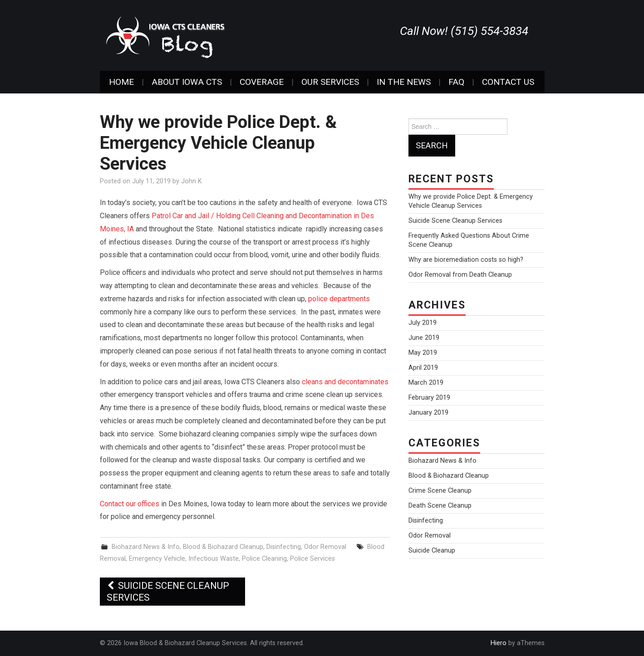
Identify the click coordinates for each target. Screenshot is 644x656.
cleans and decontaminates (345, 382)
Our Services (330, 82)
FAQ (456, 82)
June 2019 (424, 338)
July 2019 (423, 323)
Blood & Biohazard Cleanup (223, 547)
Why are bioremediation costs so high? (466, 260)
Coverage (262, 82)
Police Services (312, 559)
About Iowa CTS (187, 82)
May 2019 (423, 353)
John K (192, 181)
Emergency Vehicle (157, 559)
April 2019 (423, 368)
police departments (339, 299)
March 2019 (426, 383)
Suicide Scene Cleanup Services (168, 592)
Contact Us (508, 82)
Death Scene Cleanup (440, 506)
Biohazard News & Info (146, 547)
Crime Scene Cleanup (440, 491)
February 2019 (429, 398)
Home (121, 82)
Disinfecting (284, 547)
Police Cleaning (264, 559)
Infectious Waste (214, 559)
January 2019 (428, 413)
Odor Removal (325, 547)
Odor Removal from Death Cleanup (460, 275)
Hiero (499, 643)
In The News (404, 82)
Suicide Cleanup (432, 551)
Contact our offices (130, 504)
